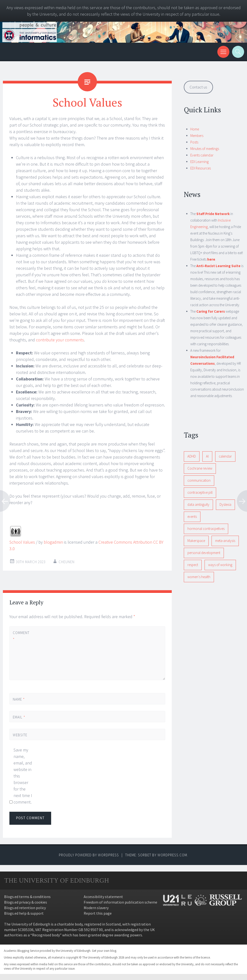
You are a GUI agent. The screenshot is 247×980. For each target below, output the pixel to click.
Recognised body (46, 935)
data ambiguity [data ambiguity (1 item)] (198, 504)
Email (19, 717)
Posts (194, 142)
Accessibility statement (103, 897)
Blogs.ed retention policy (25, 908)
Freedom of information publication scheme (120, 902)
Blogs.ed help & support (24, 913)
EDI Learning (199, 162)
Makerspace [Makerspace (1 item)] (196, 541)
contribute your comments (60, 340)
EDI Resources (201, 168)
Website (20, 735)
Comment (21, 636)
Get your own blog (104, 951)
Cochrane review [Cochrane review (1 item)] (200, 468)
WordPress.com (172, 855)
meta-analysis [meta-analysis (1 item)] (225, 541)
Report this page (98, 913)
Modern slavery (96, 908)
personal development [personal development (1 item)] (204, 553)
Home (195, 129)
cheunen (67, 562)
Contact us (198, 87)
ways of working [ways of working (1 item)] (220, 565)
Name (19, 699)
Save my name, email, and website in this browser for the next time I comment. (23, 776)
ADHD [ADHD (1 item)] (192, 456)
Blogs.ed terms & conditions (27, 897)
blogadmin (53, 542)
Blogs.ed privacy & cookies (26, 902)
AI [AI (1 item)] (207, 456)
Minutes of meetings (205, 149)
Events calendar (202, 155)
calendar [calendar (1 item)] (225, 456)
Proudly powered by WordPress (89, 855)
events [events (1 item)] (192, 517)
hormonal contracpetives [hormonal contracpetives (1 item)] (206, 529)
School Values (22, 542)
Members (197, 136)
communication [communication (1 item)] (199, 480)
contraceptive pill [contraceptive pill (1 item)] (200, 492)
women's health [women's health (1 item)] (199, 577)
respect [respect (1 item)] (193, 565)
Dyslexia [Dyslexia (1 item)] (225, 504)
